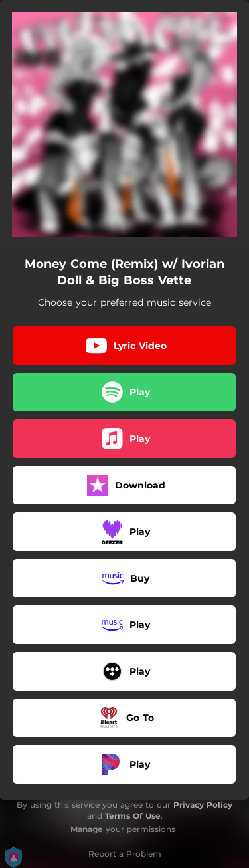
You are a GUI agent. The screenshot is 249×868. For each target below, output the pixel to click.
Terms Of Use (133, 816)
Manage (87, 829)
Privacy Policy (203, 805)
